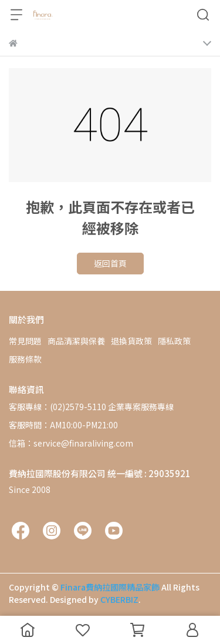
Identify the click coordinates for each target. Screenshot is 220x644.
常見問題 (25, 341)
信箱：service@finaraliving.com (71, 443)
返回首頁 (110, 263)
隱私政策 (174, 341)
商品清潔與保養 (76, 341)
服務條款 (25, 359)
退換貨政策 (131, 341)
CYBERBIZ (119, 599)
